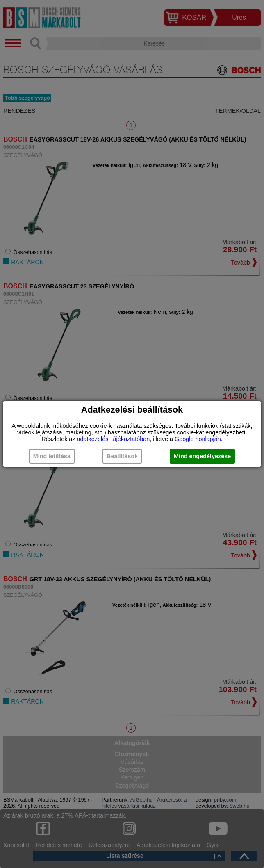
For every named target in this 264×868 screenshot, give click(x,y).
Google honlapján (198, 439)
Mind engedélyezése (202, 456)
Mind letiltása (52, 456)
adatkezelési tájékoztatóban (114, 439)
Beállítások (122, 456)
